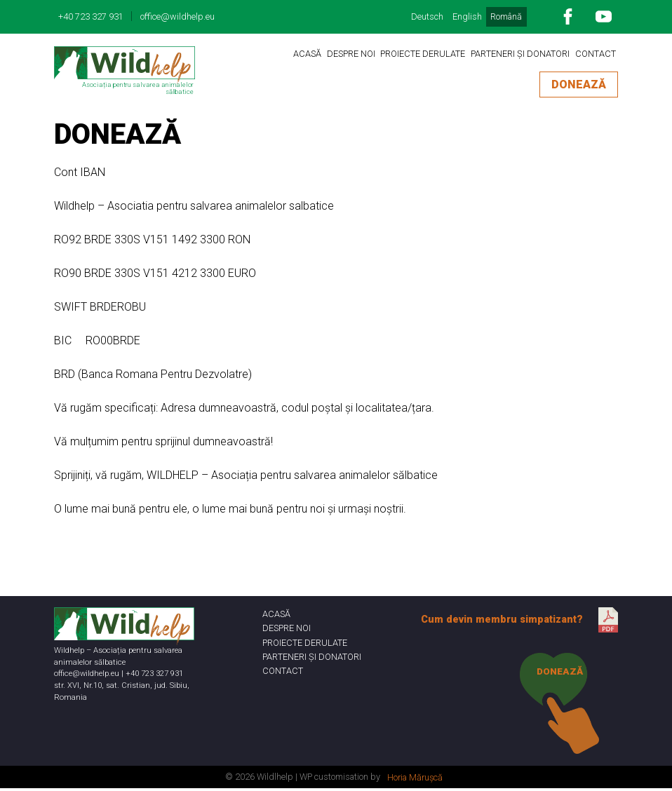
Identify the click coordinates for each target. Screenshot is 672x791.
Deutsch (427, 16)
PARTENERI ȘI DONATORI (520, 54)
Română (506, 16)
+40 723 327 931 (91, 16)
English (467, 16)
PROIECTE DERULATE (423, 54)
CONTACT (596, 54)
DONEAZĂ (579, 84)
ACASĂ (307, 54)
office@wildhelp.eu (177, 16)
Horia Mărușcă (415, 780)
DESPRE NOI (351, 54)
